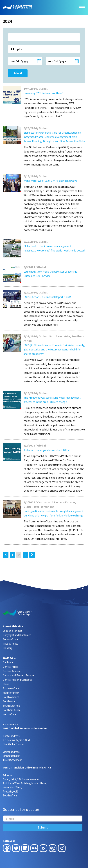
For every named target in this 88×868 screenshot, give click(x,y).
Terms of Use (10, 639)
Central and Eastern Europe (18, 675)
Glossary (8, 648)
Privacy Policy (11, 644)
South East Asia (12, 706)
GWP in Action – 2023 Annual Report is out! (47, 297)
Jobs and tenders (13, 631)
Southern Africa (12, 710)
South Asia (9, 701)
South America (11, 697)
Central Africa (11, 667)
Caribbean (9, 662)
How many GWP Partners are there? (44, 93)
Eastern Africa (11, 688)
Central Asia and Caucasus (18, 680)
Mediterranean (11, 693)
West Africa (9, 714)
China (6, 684)
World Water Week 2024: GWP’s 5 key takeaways (50, 181)
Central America (12, 671)
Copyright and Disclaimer (17, 635)
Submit (18, 73)
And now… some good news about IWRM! (47, 450)
